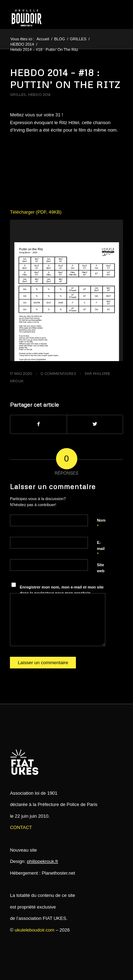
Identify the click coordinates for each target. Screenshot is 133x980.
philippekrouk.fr (43, 861)
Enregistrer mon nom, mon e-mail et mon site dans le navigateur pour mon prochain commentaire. (62, 593)
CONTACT (21, 827)
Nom (101, 523)
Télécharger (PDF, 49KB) (36, 212)
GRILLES (18, 94)
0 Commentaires (58, 373)
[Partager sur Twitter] (95, 424)
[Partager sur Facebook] (38, 424)
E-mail (101, 549)
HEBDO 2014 (39, 94)
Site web (101, 568)
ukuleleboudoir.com (34, 930)
